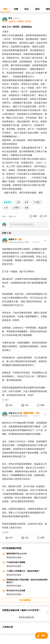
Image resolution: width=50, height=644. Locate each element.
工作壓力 (37, 202)
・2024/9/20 (35, 242)
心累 (6, 208)
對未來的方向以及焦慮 (16, 591)
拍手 (11, 405)
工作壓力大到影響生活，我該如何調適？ (23, 571)
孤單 (27, 202)
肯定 (27, 405)
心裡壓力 (16, 208)
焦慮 (27, 208)
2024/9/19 (16, 18)
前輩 (16, 9)
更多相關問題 (25, 600)
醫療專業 (8, 202)
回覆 (42, 405)
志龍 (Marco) (14, 413)
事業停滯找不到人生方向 (17, 554)
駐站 (27, 9)
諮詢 (37, 9)
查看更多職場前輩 (26, 617)
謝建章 (11, 239)
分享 (45, 216)
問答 (5, 9)
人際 (18, 202)
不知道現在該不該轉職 (16, 562)
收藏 (35, 216)
